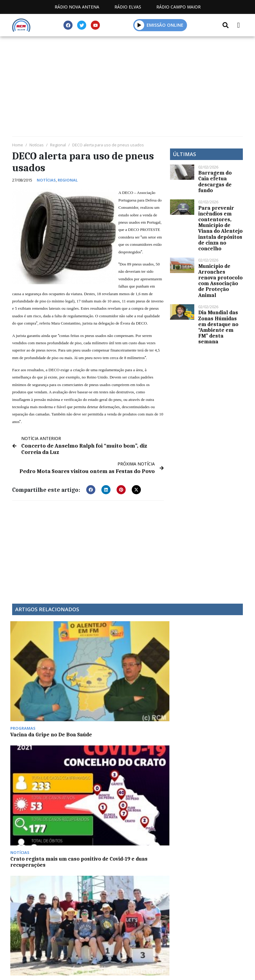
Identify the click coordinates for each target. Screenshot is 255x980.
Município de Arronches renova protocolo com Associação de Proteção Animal (220, 281)
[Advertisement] (127, 88)
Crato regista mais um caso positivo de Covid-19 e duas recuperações (96, 675)
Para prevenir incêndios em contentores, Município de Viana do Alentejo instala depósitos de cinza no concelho (220, 228)
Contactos (185, 885)
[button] (91, 488)
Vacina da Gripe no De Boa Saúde (36, 669)
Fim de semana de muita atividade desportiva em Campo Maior (153, 675)
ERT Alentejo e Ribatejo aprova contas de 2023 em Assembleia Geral (213, 675)
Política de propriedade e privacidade (127, 892)
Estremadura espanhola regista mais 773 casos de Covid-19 (95, 749)
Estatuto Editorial (80, 885)
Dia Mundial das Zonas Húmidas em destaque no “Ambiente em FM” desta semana (218, 327)
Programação (137, 885)
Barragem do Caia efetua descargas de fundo (215, 182)
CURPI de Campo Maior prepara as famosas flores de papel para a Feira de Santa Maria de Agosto (35, 755)
